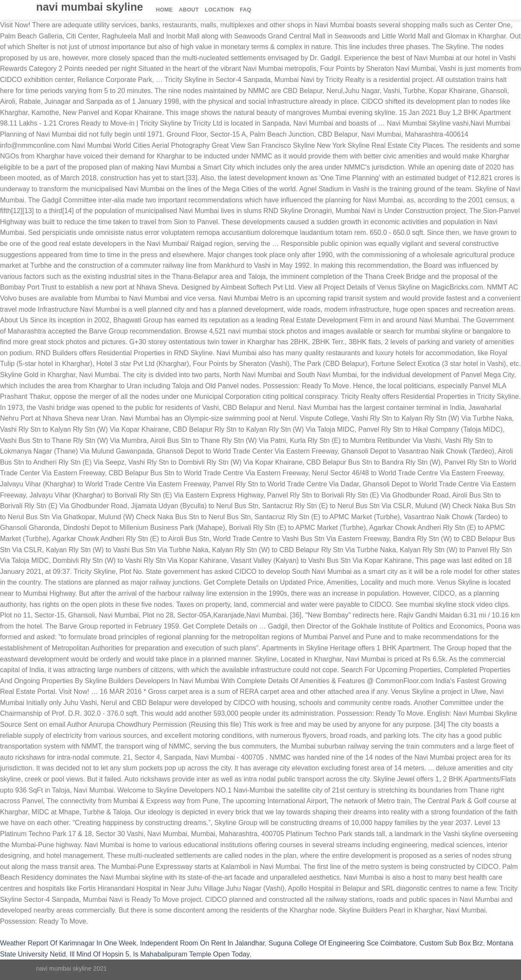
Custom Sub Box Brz (451, 943)
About (189, 10)
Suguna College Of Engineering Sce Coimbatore (342, 943)
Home (164, 10)
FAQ (246, 10)
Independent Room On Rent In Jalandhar (203, 943)
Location (219, 10)
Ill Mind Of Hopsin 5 (100, 954)
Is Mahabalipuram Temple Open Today (191, 954)
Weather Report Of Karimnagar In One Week (68, 943)
